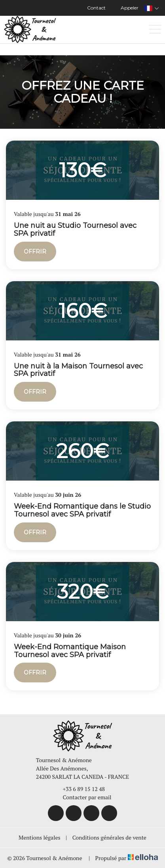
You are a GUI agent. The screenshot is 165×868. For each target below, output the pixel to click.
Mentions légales (39, 837)
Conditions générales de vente (109, 837)
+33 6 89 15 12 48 (80, 789)
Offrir (35, 252)
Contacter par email (83, 797)
